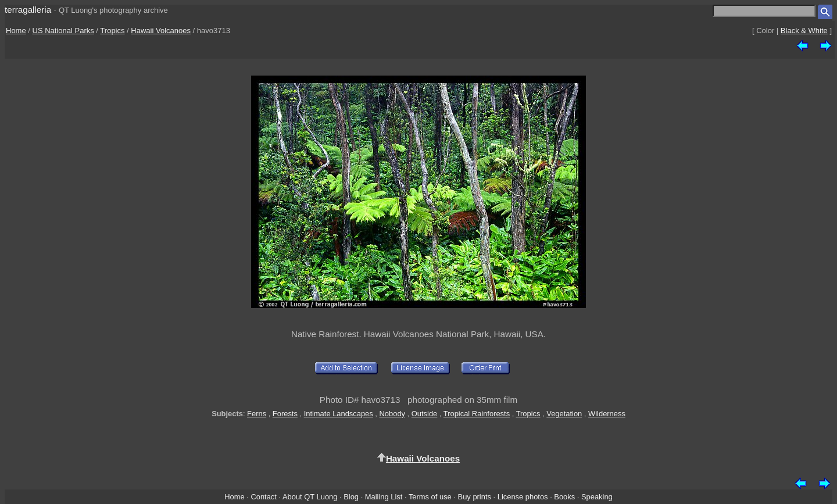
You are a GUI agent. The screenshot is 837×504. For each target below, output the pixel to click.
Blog (351, 497)
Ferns (257, 414)
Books (564, 497)
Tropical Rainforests (477, 414)
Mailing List (384, 497)
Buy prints (475, 497)
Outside (424, 414)
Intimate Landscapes (339, 414)
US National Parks (63, 31)
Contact (263, 497)
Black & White (804, 31)
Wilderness (607, 414)
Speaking (597, 497)
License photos (523, 497)
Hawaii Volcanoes (161, 31)
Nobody (393, 414)
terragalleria (28, 10)
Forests (285, 414)
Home (16, 31)
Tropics (112, 31)
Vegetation (564, 414)
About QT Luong (310, 497)
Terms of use (430, 497)
